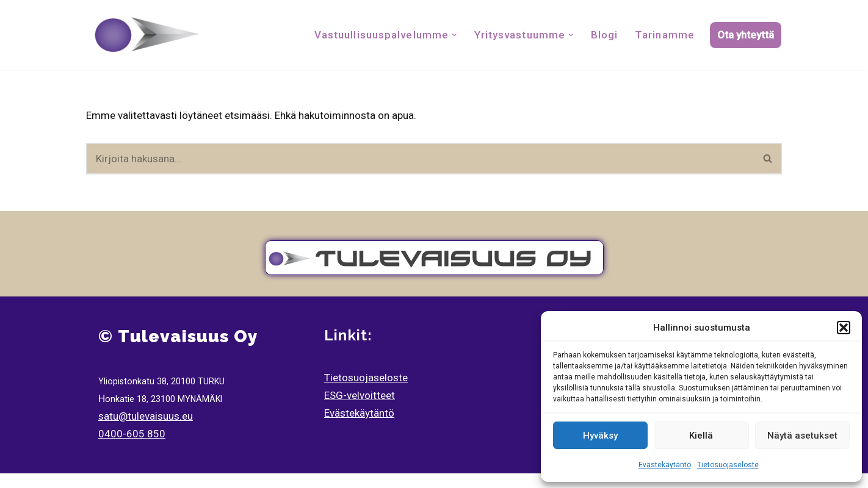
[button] (844, 328)
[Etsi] (420, 159)
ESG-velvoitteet (360, 395)
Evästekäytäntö (665, 465)
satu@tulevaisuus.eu (146, 416)
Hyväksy (600, 436)
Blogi (605, 35)
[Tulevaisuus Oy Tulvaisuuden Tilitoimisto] (147, 35)
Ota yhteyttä (746, 35)
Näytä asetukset (802, 436)
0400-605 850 (132, 434)
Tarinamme (665, 35)
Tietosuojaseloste (728, 465)
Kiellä (701, 436)
